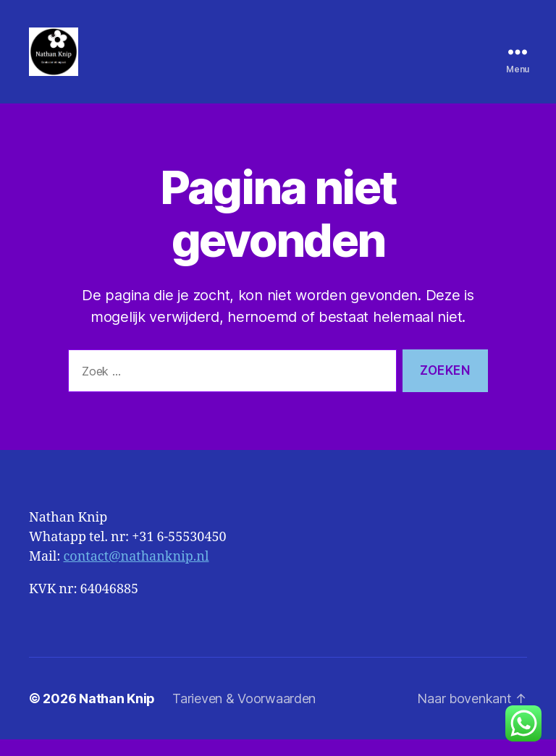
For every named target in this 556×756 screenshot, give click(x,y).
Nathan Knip (117, 715)
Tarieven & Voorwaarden (244, 715)
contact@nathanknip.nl (136, 573)
